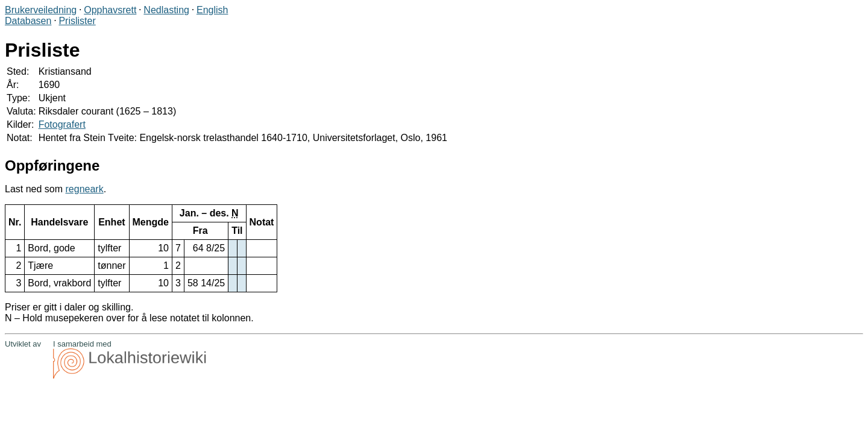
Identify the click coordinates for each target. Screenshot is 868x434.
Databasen (28, 21)
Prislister (77, 21)
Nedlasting (166, 10)
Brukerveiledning (41, 10)
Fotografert (62, 124)
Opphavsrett (110, 10)
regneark (85, 189)
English (212, 10)
